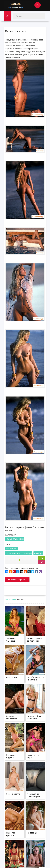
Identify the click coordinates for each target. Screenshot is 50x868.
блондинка (11, 548)
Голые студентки (15, 539)
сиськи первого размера (19, 553)
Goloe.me (18, 5)
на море (38, 553)
